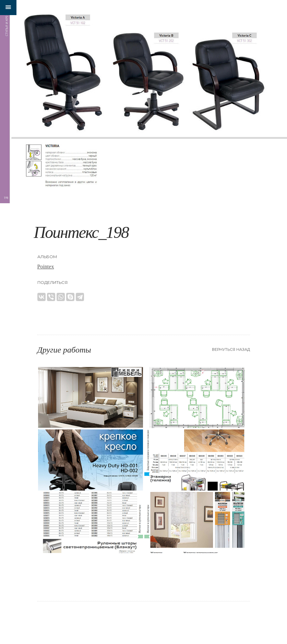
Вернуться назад (231, 349)
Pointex (46, 267)
